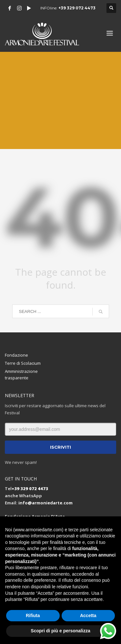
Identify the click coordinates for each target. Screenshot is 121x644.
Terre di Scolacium (23, 363)
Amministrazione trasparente (21, 375)
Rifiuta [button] (33, 615)
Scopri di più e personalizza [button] (60, 631)
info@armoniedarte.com (45, 503)
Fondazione (16, 355)
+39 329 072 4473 (77, 8)
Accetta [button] (88, 615)
